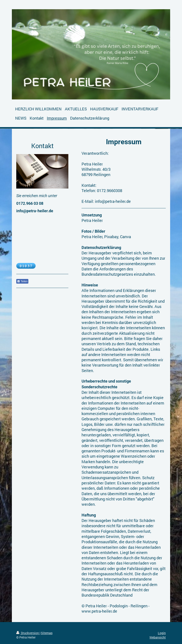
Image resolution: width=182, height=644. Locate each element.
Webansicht (158, 637)
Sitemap (47, 633)
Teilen (22, 281)
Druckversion (28, 633)
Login (162, 633)
